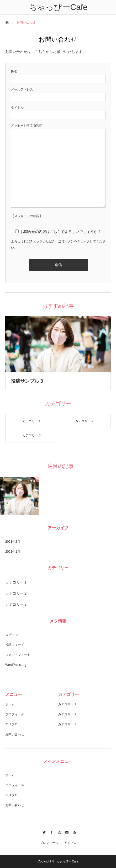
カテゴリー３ (32, 435)
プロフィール (15, 714)
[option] (19, 496)
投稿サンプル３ (27, 381)
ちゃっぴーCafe (67, 861)
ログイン (12, 635)
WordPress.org (16, 665)
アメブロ (12, 724)
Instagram (58, 831)
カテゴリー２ (85, 421)
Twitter (43, 831)
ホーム (10, 704)
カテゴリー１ (32, 421)
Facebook (51, 831)
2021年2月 (13, 542)
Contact (65, 831)
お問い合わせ (15, 734)
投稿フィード (15, 645)
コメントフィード (18, 655)
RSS (73, 831)
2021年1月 (13, 552)
